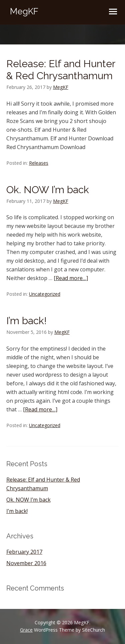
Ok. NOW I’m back (48, 190)
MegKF (24, 11)
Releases (39, 163)
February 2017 (24, 552)
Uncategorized (45, 294)
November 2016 (26, 563)
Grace (26, 630)
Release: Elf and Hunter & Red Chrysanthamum (61, 70)
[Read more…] (71, 278)
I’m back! (26, 321)
